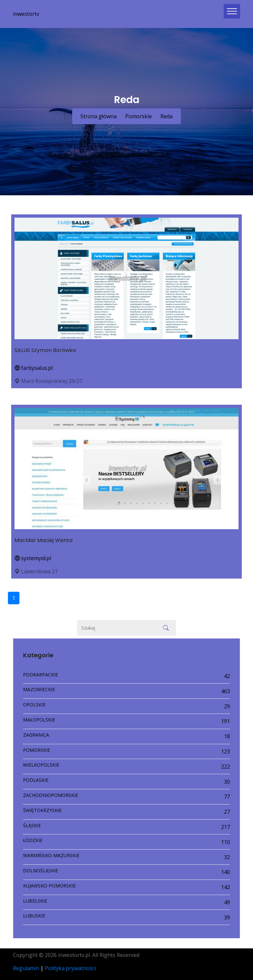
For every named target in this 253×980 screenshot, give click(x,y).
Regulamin (26, 968)
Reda (166, 116)
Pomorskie (138, 116)
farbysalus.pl (34, 368)
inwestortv (26, 14)
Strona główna (98, 116)
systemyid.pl (33, 558)
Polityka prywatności (70, 968)
